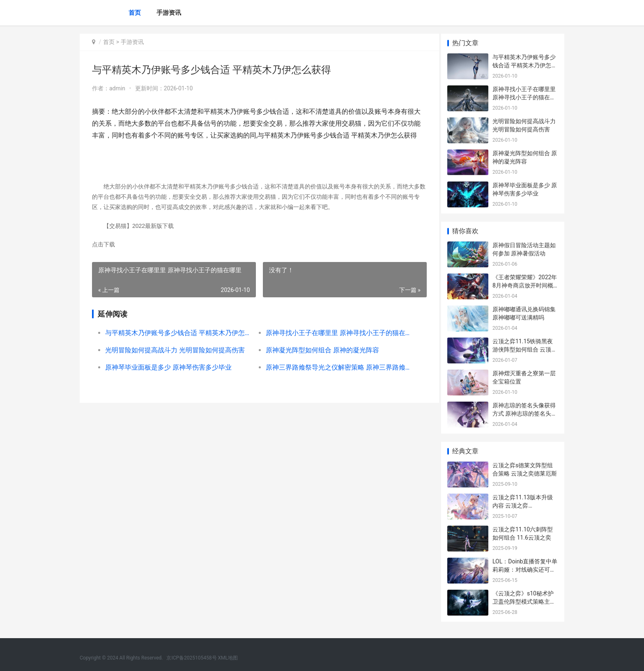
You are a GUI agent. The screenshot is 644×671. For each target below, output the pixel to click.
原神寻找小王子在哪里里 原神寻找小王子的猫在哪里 (333, 333)
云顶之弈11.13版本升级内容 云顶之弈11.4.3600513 (523, 505)
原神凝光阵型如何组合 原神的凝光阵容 (319, 350)
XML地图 (228, 658)
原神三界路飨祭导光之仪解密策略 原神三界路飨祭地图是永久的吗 (333, 367)
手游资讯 (169, 13)
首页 (135, 13)
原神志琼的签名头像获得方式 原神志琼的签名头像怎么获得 (525, 413)
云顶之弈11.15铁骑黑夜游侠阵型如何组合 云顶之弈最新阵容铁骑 (525, 349)
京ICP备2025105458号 (191, 658)
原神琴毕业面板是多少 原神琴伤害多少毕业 (168, 367)
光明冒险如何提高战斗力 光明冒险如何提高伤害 (175, 350)
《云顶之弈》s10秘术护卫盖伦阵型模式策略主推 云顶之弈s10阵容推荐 (524, 601)
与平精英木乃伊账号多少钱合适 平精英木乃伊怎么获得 (176, 333)
